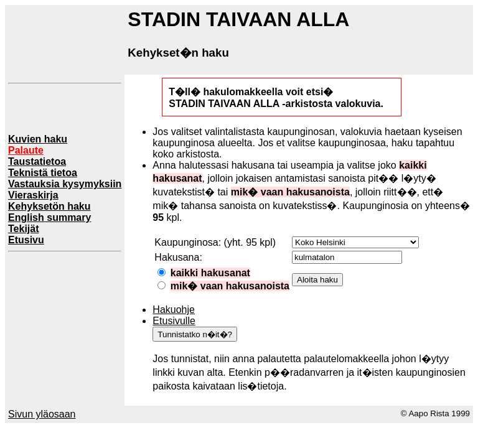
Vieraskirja (33, 195)
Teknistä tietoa (43, 173)
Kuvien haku (38, 139)
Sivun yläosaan (42, 414)
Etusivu (26, 240)
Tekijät (24, 229)
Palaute (26, 150)
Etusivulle (174, 321)
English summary (49, 217)
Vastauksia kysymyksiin (65, 184)
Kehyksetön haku (49, 206)
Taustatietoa (37, 161)
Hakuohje (174, 310)
